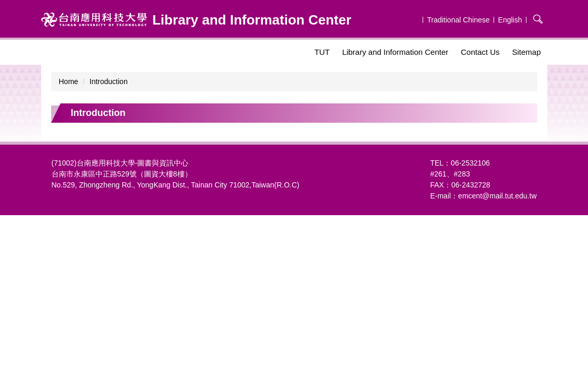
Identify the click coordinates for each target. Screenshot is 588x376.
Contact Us (480, 52)
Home (69, 81)
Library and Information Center (395, 52)
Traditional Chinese (458, 20)
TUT (322, 52)
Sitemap (526, 52)
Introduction (109, 81)
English (510, 20)
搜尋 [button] (538, 19)
